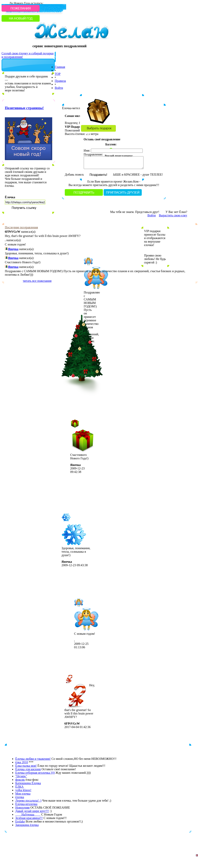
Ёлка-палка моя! (26, 766)
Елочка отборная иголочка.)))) (35, 773)
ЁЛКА (19, 787)
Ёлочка (10, 197)
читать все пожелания (37, 281)
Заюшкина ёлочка (27, 825)
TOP (58, 74)
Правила (60, 81)
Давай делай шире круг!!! (32, 811)
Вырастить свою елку (173, 215)
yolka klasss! (23, 790)
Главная (60, 67)
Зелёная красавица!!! (29, 818)
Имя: (87, 151)
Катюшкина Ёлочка (28, 783)
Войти (59, 88)
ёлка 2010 (22, 762)
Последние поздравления (21, 227)
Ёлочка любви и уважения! (33, 759)
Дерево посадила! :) (28, 801)
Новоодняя (22, 808)
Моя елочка (23, 794)
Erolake (20, 821)
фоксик (20, 780)
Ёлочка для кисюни (28, 769)
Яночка (13, 249)
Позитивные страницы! (24, 108)
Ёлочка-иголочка (26, 804)
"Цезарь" (21, 776)
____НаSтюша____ (28, 814)
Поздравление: (93, 154)
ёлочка (20, 797)
